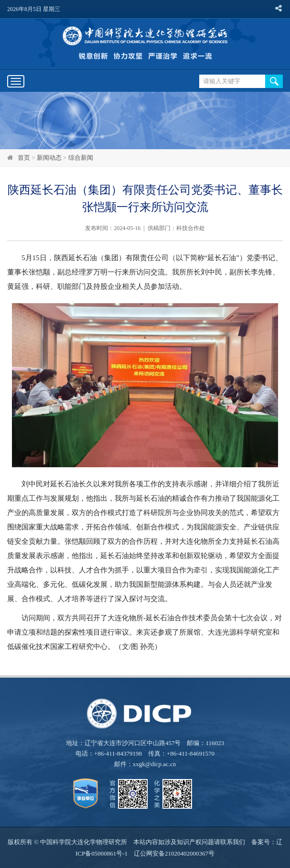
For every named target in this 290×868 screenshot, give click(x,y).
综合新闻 (81, 158)
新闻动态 (49, 158)
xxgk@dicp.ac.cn (155, 764)
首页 (24, 158)
